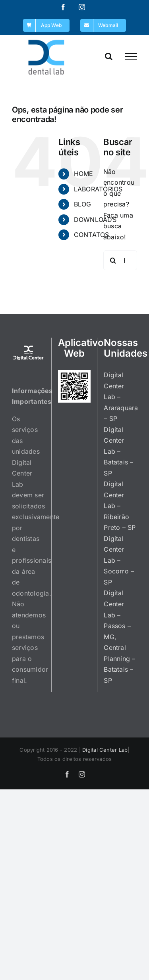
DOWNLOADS (95, 220)
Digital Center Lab (105, 750)
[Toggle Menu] (131, 57)
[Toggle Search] (109, 56)
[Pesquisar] (113, 260)
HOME (84, 174)
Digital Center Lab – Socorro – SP (119, 560)
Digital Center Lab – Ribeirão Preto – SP (120, 506)
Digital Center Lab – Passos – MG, (117, 615)
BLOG (83, 204)
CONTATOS (92, 235)
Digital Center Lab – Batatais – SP (118, 451)
